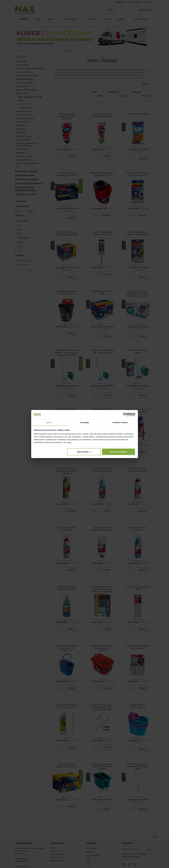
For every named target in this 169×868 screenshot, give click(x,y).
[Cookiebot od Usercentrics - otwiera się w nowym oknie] (125, 414)
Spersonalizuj (84, 452)
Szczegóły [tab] (84, 422)
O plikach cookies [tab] (120, 422)
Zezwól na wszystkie (118, 452)
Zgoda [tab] (49, 422)
